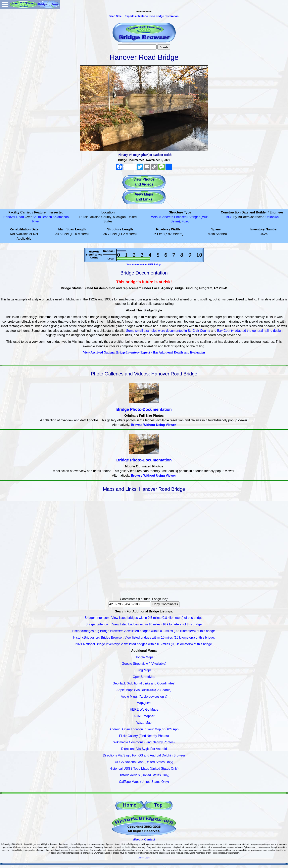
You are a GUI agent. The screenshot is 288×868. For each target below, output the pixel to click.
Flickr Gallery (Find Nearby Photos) (144, 736)
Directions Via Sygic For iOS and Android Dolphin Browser (144, 755)
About (137, 839)
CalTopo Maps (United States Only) (144, 782)
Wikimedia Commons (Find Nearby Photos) (144, 742)
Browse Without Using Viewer (153, 425)
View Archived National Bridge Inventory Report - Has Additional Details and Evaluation (144, 352)
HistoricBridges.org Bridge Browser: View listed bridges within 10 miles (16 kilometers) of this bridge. (144, 637)
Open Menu (5, 4)
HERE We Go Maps (144, 710)
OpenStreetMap (144, 677)
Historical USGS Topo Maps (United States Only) (144, 769)
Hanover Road (14, 217)
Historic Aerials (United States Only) (144, 775)
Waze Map (144, 723)
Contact (150, 839)
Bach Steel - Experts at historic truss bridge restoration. (144, 16)
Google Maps (144, 657)
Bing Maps (144, 670)
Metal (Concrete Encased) (169, 217)
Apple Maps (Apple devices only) (144, 697)
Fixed (186, 221)
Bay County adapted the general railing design (250, 331)
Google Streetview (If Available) (144, 664)
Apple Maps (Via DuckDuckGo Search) (144, 690)
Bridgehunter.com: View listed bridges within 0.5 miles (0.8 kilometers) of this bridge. (144, 618)
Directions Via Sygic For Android (144, 749)
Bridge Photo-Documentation (144, 409)
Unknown (272, 217)
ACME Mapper (144, 716)
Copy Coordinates (165, 604)
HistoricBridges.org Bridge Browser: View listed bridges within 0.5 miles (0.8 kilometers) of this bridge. (144, 631)
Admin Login (144, 858)
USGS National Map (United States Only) (144, 762)
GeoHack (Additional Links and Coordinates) (144, 683)
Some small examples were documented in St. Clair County (168, 331)
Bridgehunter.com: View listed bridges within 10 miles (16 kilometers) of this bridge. (144, 624)
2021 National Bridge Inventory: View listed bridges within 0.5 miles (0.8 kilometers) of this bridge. (144, 644)
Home (130, 805)
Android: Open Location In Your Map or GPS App (144, 729)
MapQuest (144, 703)
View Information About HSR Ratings (144, 264)
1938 (229, 217)
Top (158, 805)
